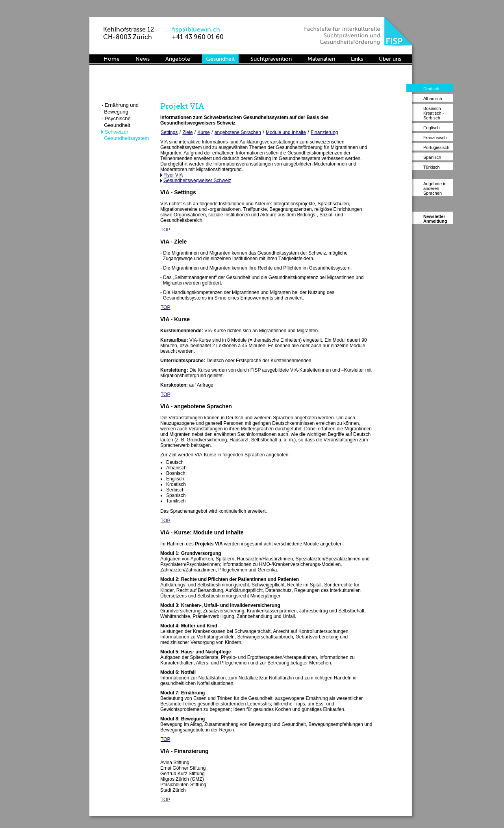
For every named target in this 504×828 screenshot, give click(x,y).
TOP (165, 230)
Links (357, 59)
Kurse (203, 132)
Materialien (321, 59)
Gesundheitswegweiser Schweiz (197, 180)
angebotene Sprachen (238, 132)
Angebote (178, 59)
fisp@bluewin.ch (196, 29)
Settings (169, 132)
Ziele (187, 132)
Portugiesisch (436, 147)
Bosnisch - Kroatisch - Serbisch (434, 113)
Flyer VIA (173, 175)
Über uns (390, 59)
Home (112, 59)
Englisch (432, 128)
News (143, 59)
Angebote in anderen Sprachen (435, 188)
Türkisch (432, 167)
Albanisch (433, 99)
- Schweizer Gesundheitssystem (125, 135)
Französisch (435, 138)
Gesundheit (220, 59)
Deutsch (431, 89)
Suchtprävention (271, 59)
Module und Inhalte (286, 132)
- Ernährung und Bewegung (120, 108)
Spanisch (432, 157)
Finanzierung (324, 132)
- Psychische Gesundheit (116, 122)
